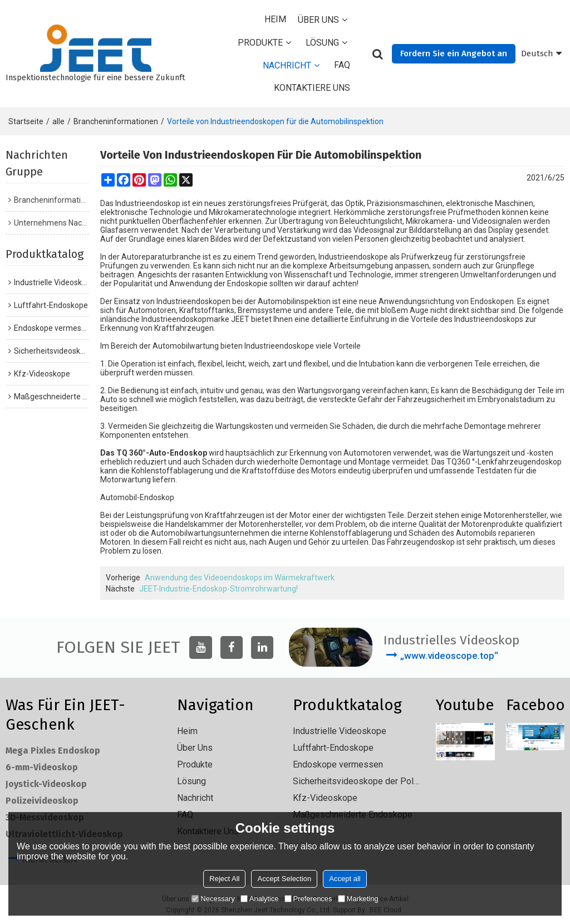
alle (58, 121)
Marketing (358, 899)
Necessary (213, 899)
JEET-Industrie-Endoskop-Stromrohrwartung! (218, 589)
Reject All (224, 879)
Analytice (260, 899)
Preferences (308, 899)
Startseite (26, 121)
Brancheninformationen (116, 121)
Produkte (260, 43)
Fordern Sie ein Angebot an (454, 53)
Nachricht (287, 65)
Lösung (322, 43)
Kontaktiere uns (312, 88)
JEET (240, 319)
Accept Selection (284, 879)
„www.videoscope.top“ (449, 656)
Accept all (345, 879)
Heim (275, 19)
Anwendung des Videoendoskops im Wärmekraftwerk (240, 578)
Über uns (318, 20)
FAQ (342, 65)
